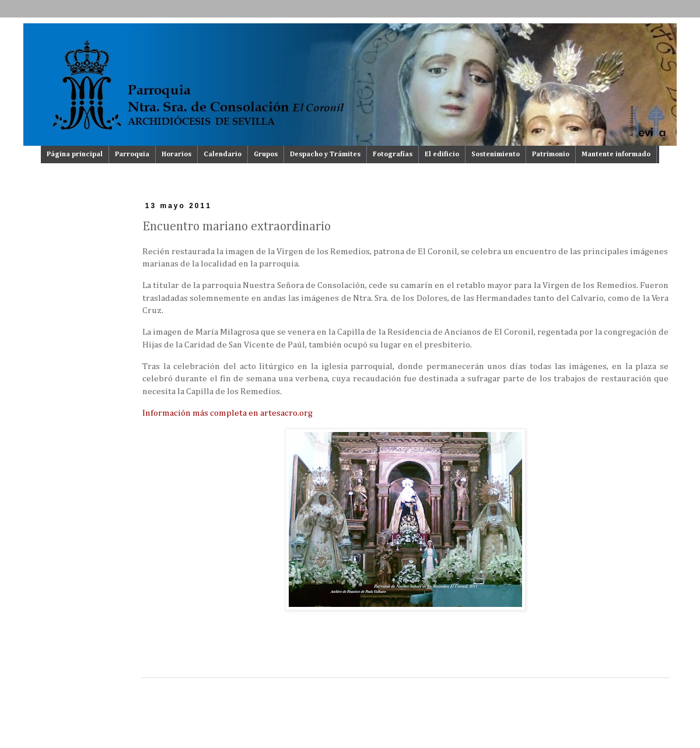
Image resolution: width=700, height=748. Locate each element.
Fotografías (393, 154)
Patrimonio (551, 154)
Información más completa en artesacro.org (228, 413)
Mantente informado (616, 154)
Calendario (223, 154)
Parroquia (132, 154)
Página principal (75, 154)
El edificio (442, 154)
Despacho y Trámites (325, 154)
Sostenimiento (496, 154)
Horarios (176, 154)
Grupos (266, 154)
